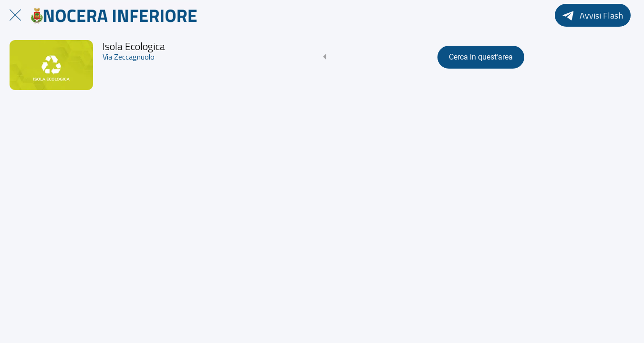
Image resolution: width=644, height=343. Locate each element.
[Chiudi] (15, 15)
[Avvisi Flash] (593, 15)
